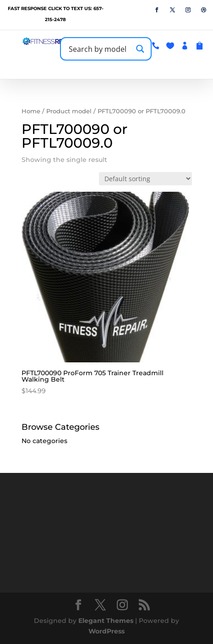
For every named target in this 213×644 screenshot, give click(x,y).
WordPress (106, 631)
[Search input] (98, 49)
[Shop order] (145, 179)
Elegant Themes (106, 621)
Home (31, 111)
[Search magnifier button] (140, 49)
